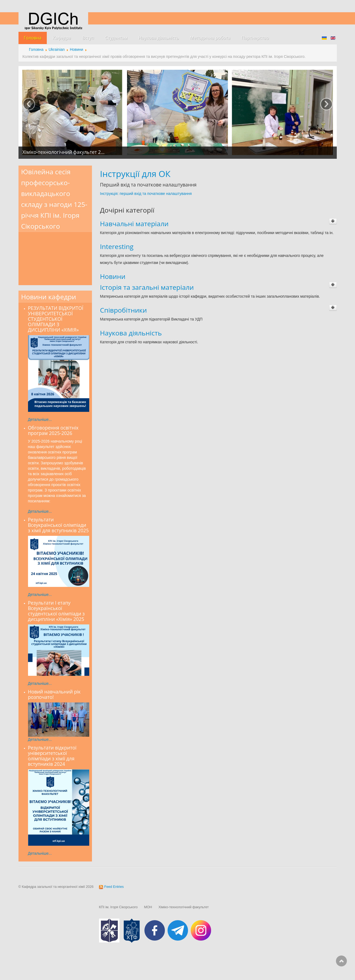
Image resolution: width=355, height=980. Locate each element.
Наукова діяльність (131, 333)
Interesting (117, 246)
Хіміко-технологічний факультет (183, 907)
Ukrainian (57, 49)
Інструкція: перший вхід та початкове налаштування (146, 194)
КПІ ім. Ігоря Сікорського (118, 907)
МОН (148, 907)
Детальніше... (40, 419)
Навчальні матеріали (134, 224)
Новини (77, 49)
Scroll (341, 961)
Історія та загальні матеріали (147, 287)
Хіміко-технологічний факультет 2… (64, 152)
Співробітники (124, 310)
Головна (36, 49)
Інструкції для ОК (135, 174)
